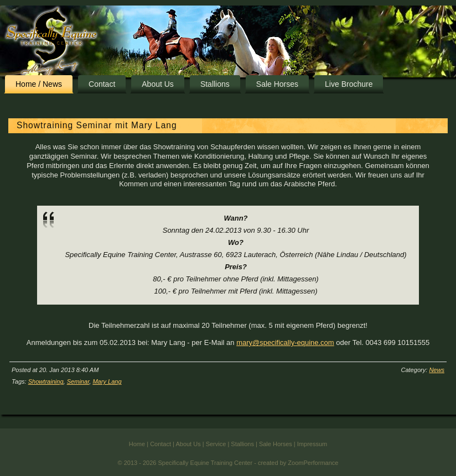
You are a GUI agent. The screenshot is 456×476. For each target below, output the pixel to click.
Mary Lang (107, 381)
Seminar (78, 381)
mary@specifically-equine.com (285, 342)
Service (216, 455)
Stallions (215, 84)
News (437, 370)
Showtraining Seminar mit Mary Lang (97, 125)
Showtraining (46, 381)
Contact (102, 84)
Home (137, 455)
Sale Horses (277, 84)
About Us (158, 84)
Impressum (312, 455)
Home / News (39, 84)
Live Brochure (349, 84)
